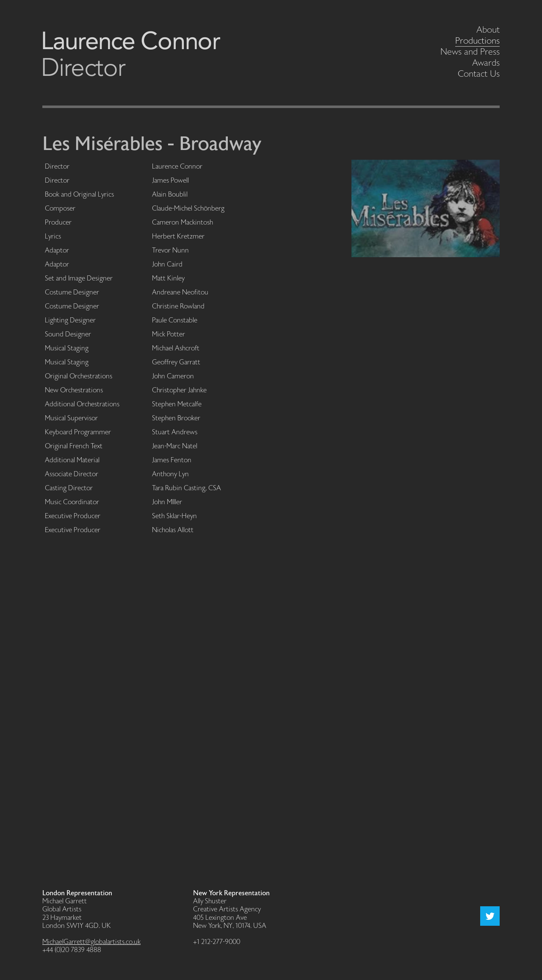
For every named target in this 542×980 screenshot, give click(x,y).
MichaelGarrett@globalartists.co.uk (91, 942)
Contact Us (479, 74)
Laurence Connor (131, 54)
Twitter (490, 916)
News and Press (470, 52)
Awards (486, 63)
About (488, 30)
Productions (477, 41)
